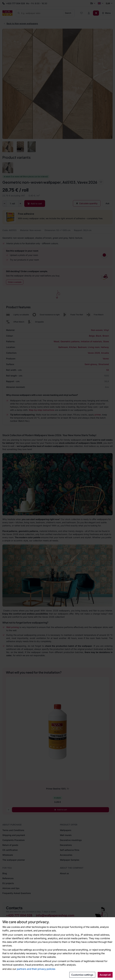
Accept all (105, 975)
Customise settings (82, 975)
